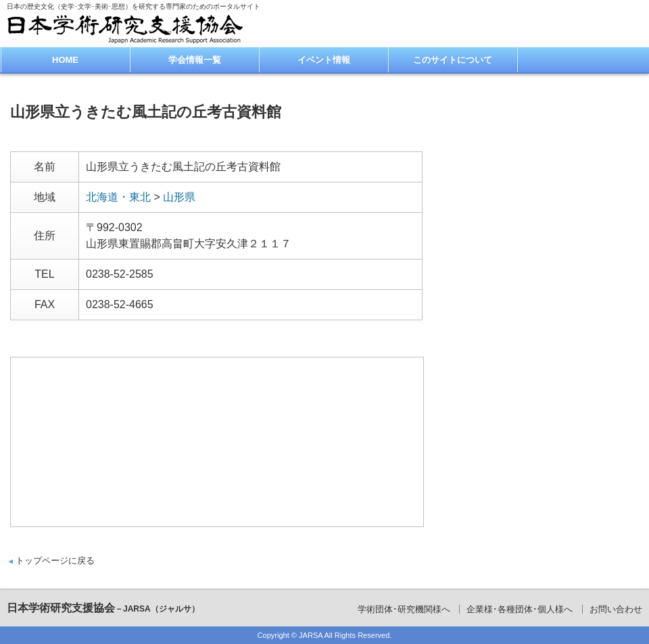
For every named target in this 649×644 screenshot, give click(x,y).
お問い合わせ (616, 609)
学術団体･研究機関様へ (404, 609)
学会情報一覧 (195, 60)
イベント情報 (324, 60)
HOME (65, 60)
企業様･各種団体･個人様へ (520, 609)
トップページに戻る (55, 561)
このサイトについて (453, 60)
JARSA (311, 635)
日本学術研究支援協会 (103, 608)
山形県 (179, 197)
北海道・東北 (118, 197)
